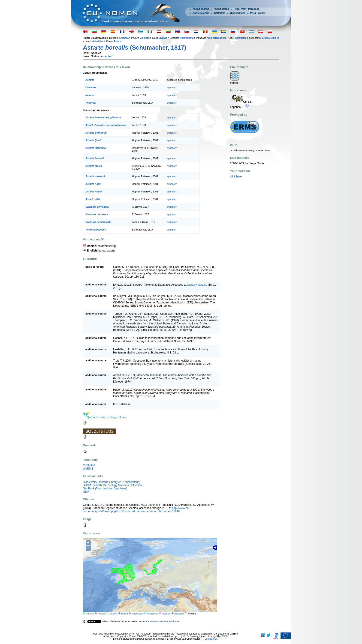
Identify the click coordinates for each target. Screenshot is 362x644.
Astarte (118, 41)
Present (90, 614)
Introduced (137, 614)
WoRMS (88, 469)
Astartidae (98, 41)
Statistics (220, 13)
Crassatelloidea (271, 38)
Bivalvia (163, 38)
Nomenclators (201, 13)
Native (124, 614)
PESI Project (258, 13)
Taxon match (221, 9)
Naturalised (152, 614)
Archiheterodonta (216, 38)
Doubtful (113, 614)
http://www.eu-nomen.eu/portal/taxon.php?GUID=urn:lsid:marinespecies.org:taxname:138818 (136, 510)
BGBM (225, 636)
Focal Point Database (246, 9)
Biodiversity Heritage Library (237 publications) (112, 482)
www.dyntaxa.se (197, 285)
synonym (172, 87)
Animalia (124, 38)
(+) (103, 239)
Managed (179, 614)
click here (236, 177)
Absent (101, 614)
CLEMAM (89, 465)
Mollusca (145, 38)
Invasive (166, 614)
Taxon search (201, 9)
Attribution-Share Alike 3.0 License (163, 621)
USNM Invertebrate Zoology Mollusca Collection (112, 485)
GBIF (86, 492)
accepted (106, 56)
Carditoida (241, 38)
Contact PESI (211, 639)
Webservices (238, 13)
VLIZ (185, 636)
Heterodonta (187, 38)
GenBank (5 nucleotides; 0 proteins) (105, 488)
